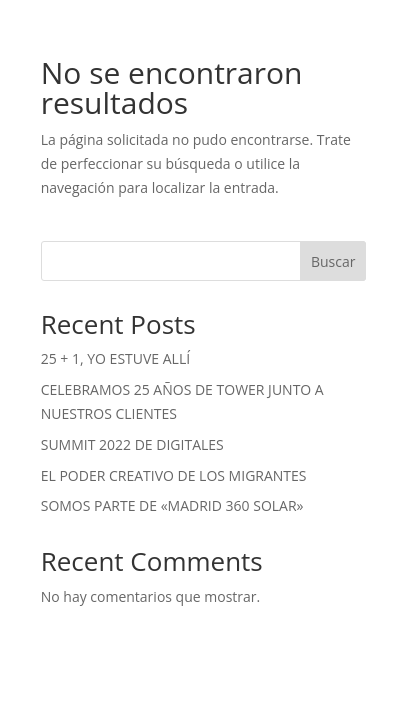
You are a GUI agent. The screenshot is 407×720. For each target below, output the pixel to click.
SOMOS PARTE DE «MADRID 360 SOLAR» (172, 505)
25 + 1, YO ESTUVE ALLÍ (115, 358)
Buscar (333, 261)
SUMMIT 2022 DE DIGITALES (132, 444)
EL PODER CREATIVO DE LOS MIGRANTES (174, 475)
